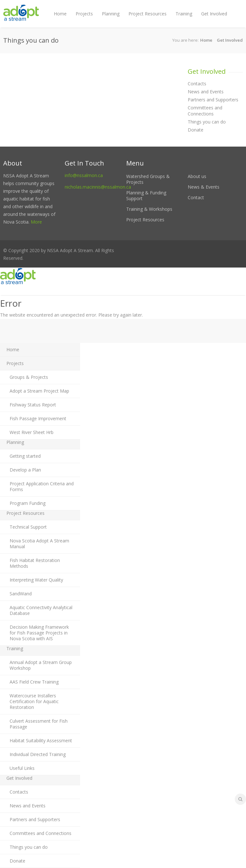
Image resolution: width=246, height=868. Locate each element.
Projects (84, 14)
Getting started (25, 456)
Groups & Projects (29, 377)
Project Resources (148, 14)
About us (197, 176)
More (36, 222)
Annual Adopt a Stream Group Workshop (41, 665)
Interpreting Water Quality (36, 580)
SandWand (21, 594)
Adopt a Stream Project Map (39, 391)
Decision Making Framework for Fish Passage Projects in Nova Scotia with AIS (39, 633)
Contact (196, 197)
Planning (111, 14)
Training (184, 14)
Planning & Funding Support (146, 196)
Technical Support (28, 527)
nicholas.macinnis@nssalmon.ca (98, 187)
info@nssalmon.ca (84, 175)
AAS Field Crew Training (34, 682)
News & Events (204, 187)
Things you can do (207, 122)
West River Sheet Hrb (32, 432)
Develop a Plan (25, 470)
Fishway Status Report (33, 405)
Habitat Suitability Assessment (41, 740)
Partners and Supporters (213, 100)
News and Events (206, 92)
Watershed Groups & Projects (148, 179)
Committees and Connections (205, 111)
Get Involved (214, 14)
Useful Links (22, 768)
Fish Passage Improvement (38, 418)
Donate (196, 130)
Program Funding (28, 503)
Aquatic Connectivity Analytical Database (41, 610)
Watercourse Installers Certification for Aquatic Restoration (34, 701)
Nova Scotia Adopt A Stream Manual (39, 544)
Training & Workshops (149, 209)
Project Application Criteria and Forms (42, 486)
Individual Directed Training (38, 754)
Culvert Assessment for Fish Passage (39, 724)
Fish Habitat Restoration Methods (35, 563)
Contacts (197, 84)
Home (60, 14)
